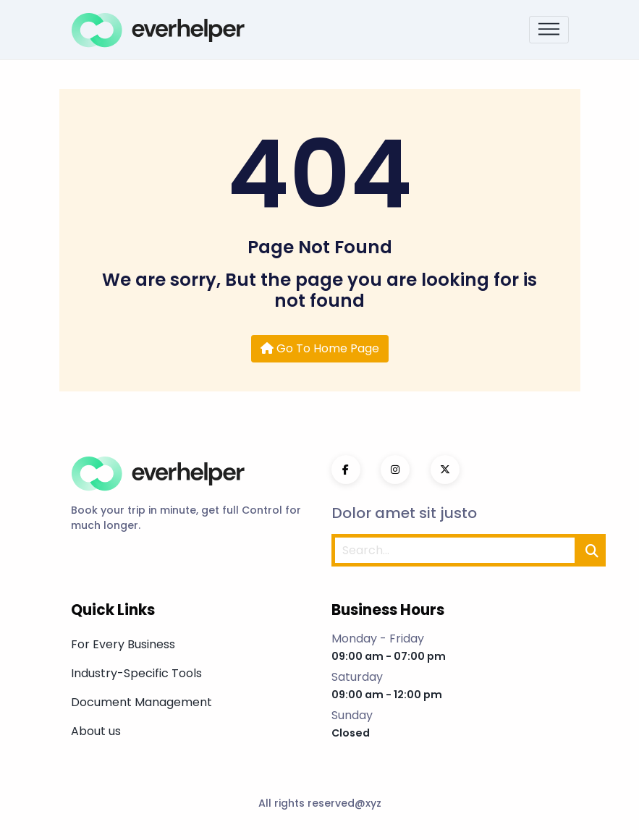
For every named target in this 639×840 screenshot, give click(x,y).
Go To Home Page (320, 348)
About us (96, 731)
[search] (592, 550)
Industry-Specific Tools (136, 673)
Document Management (141, 702)
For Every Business (123, 644)
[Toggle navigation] (549, 30)
